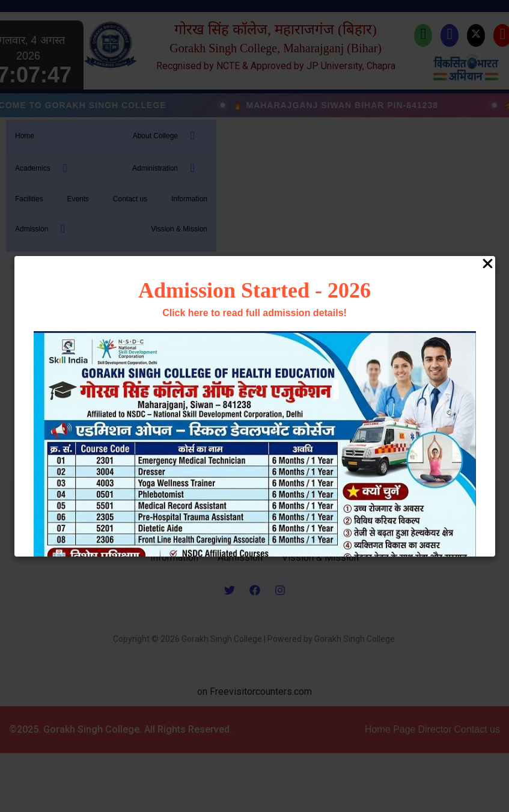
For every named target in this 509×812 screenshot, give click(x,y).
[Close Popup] (488, 264)
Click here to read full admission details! (254, 313)
